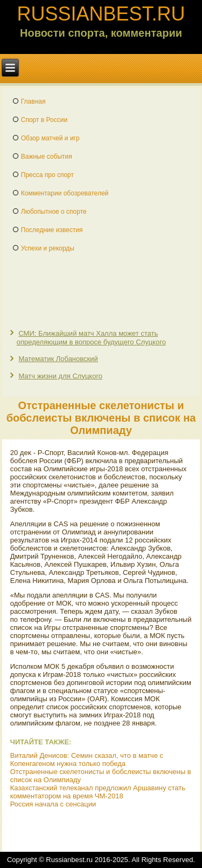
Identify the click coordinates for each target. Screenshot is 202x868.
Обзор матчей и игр (50, 138)
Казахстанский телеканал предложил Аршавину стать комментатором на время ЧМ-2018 (98, 792)
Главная (33, 101)
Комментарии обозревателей (65, 193)
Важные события (47, 157)
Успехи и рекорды (48, 248)
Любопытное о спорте (54, 212)
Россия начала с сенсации (53, 804)
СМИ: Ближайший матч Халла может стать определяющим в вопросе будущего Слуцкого (91, 338)
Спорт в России (44, 120)
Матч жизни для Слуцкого (60, 376)
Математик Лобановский (58, 359)
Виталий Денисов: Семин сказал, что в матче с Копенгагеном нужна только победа (87, 760)
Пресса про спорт (47, 175)
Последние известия (52, 230)
